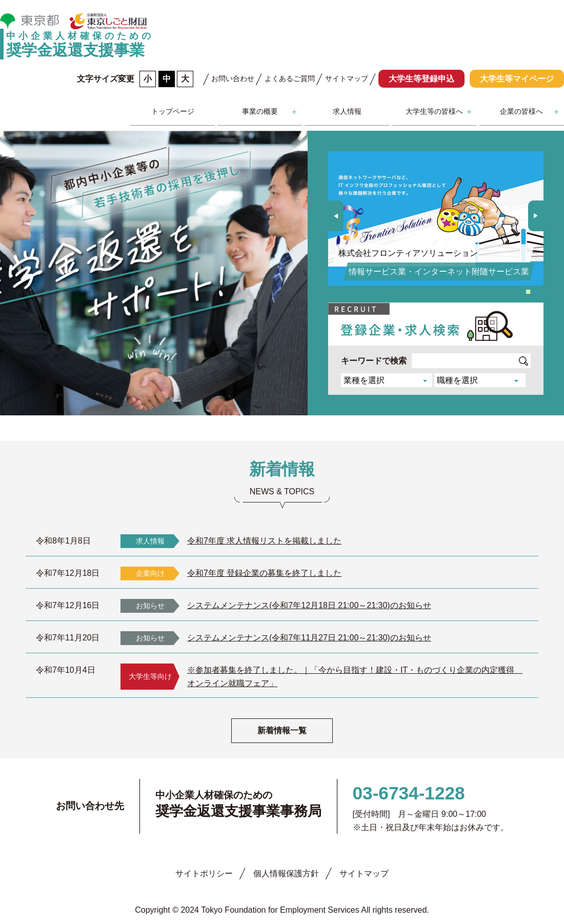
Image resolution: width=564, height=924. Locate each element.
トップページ (173, 111)
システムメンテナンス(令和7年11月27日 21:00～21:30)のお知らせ (309, 638)
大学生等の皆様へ (434, 111)
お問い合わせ (233, 78)
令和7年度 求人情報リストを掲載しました (264, 541)
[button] (536, 216)
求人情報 (347, 111)
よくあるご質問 (290, 78)
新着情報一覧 (282, 730)
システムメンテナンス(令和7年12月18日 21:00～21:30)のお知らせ (309, 605)
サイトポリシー (204, 873)
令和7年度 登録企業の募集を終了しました (264, 573)
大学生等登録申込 (421, 79)
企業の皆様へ (521, 111)
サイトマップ (347, 78)
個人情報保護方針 (286, 873)
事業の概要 (260, 111)
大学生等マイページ (517, 79)
